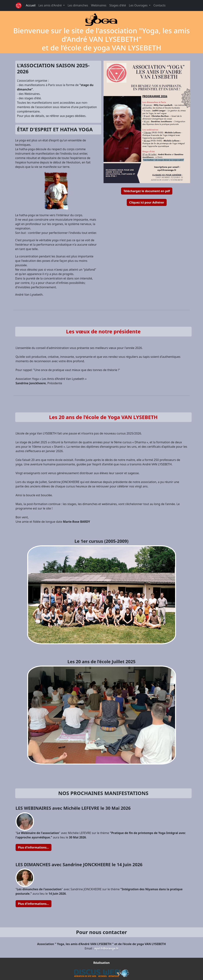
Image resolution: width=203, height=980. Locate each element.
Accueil (31, 5)
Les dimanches (78, 5)
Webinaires (99, 5)
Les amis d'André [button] (50, 5)
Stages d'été (118, 5)
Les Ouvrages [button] (139, 5)
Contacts (159, 5)
